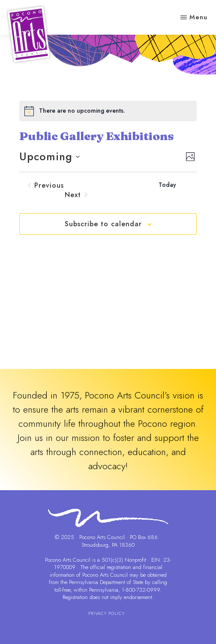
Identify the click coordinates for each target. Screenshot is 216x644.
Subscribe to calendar (103, 224)
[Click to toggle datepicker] (49, 157)
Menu (198, 17)
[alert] (108, 111)
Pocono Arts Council (68, 560)
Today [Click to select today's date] (167, 185)
